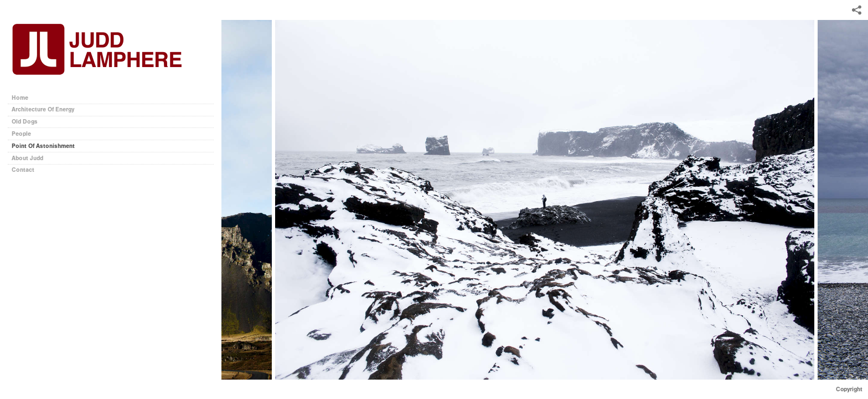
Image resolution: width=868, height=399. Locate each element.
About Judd (27, 158)
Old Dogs (25, 122)
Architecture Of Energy (43, 109)
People (21, 134)
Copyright (849, 389)
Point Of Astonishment (43, 146)
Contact (23, 170)
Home (20, 98)
